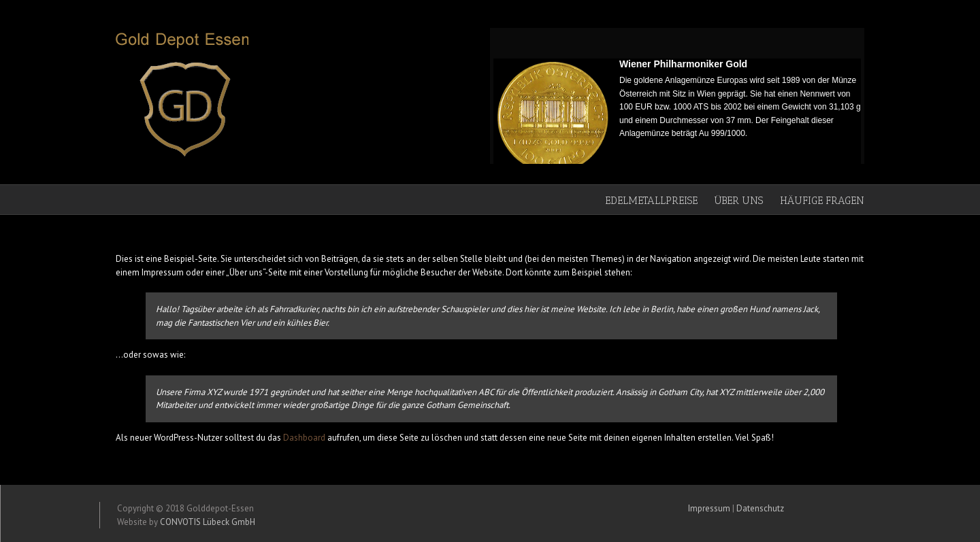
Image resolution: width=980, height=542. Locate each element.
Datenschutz (760, 508)
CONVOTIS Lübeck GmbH (208, 522)
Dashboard (304, 438)
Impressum (709, 508)
